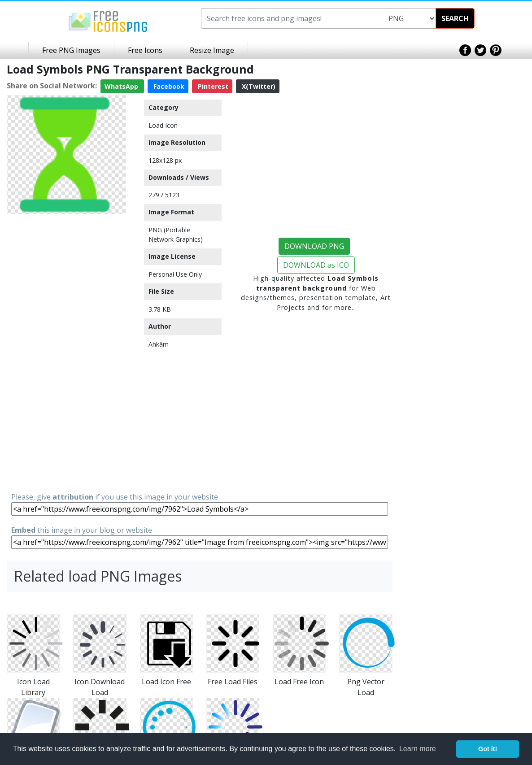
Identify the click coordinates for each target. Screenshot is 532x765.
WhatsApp (122, 86)
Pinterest (212, 86)
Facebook (168, 86)
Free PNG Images (71, 50)
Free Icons (145, 50)
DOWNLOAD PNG (314, 246)
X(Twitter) (258, 86)
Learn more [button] (418, 749)
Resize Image (212, 50)
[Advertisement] (66, 352)
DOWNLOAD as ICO (316, 265)
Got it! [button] (488, 749)
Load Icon (163, 125)
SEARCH (455, 18)
